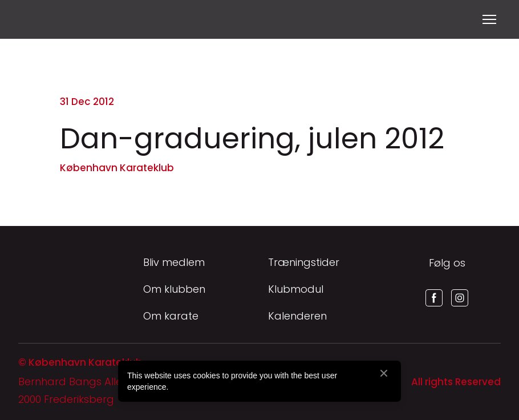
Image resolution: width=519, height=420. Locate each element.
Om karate (171, 316)
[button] (434, 298)
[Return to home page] (32, 19)
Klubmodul (296, 289)
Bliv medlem (174, 262)
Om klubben (174, 289)
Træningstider (304, 262)
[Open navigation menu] (489, 19)
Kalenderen (297, 316)
